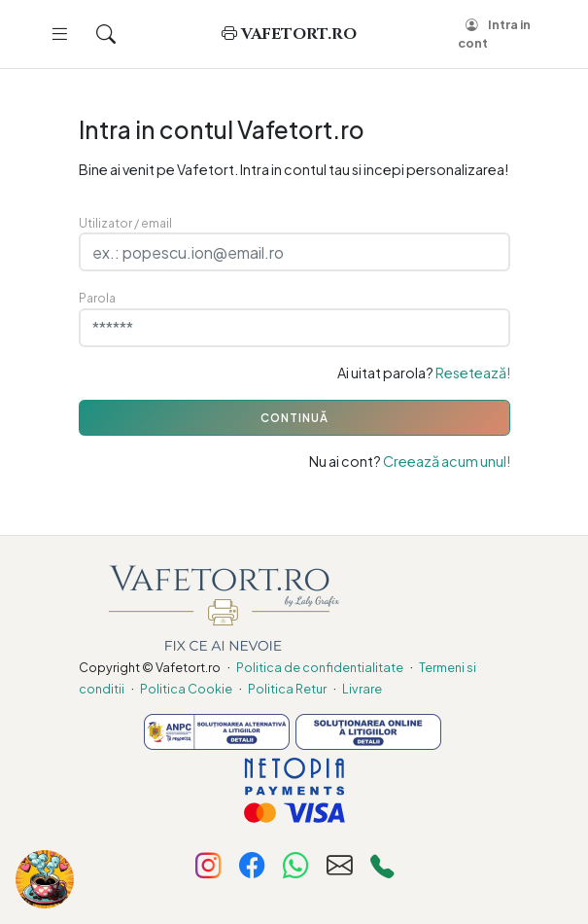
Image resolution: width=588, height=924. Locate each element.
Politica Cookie (186, 689)
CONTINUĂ (294, 418)
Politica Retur (287, 689)
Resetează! (473, 373)
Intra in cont (494, 34)
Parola (97, 298)
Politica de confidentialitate (320, 667)
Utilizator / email (125, 223)
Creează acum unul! (447, 461)
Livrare (362, 689)
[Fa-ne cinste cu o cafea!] (45, 879)
